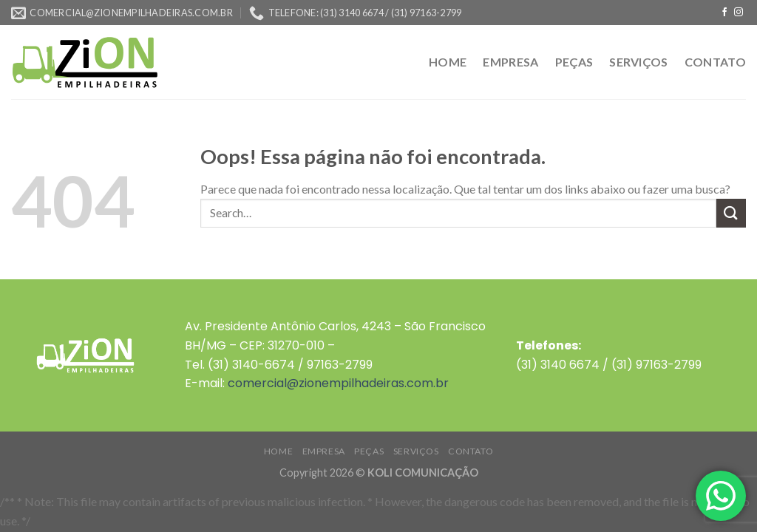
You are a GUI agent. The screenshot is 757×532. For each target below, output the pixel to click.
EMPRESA (510, 62)
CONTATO (715, 62)
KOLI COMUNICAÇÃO (423, 473)
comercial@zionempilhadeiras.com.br (338, 383)
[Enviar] (731, 213)
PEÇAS (574, 62)
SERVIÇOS (639, 62)
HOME (448, 62)
